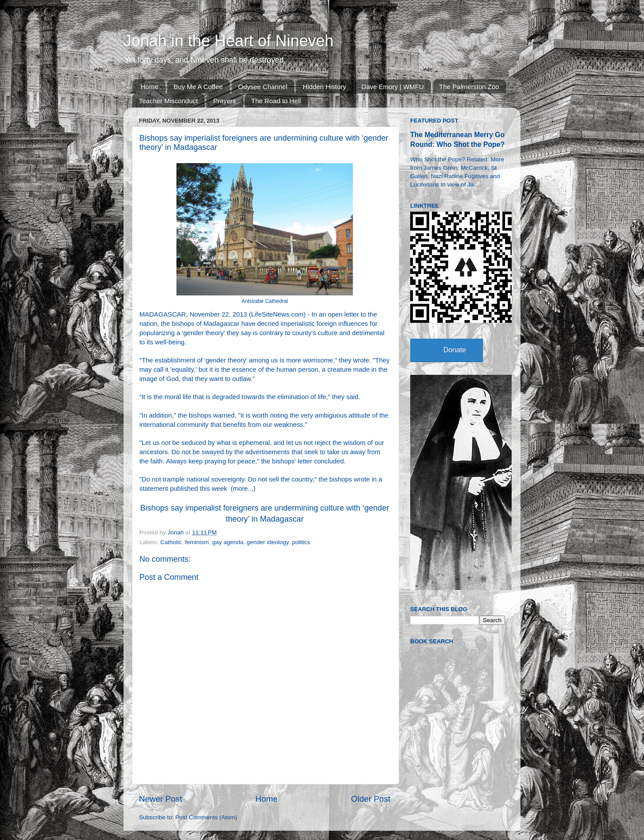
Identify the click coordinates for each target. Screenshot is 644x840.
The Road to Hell (276, 101)
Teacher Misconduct (168, 101)
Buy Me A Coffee (198, 87)
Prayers (225, 101)
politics (301, 542)
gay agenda (228, 542)
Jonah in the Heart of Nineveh (228, 41)
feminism (197, 542)
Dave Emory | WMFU (392, 87)
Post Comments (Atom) (206, 817)
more (240, 489)
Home (150, 87)
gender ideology (268, 542)
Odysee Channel (263, 87)
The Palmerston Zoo (469, 87)
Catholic (171, 542)
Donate (455, 350)
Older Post (371, 799)
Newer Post (161, 799)
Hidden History (324, 87)
